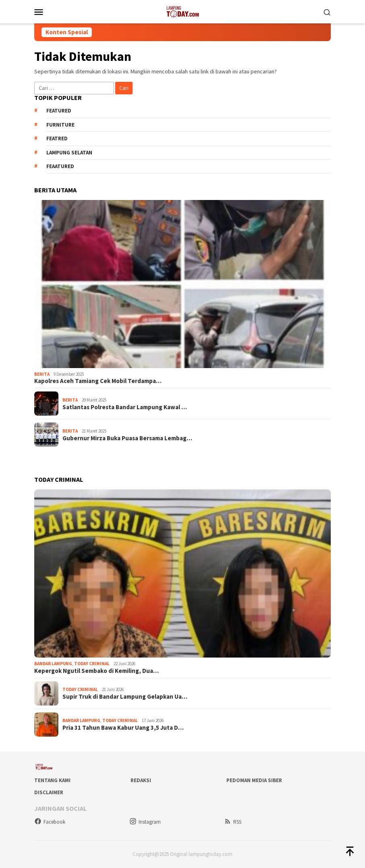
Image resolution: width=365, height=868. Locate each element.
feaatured (60, 166)
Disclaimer (49, 792)
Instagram (145, 822)
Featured (59, 111)
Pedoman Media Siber (254, 780)
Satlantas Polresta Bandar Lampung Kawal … (125, 407)
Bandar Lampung (53, 664)
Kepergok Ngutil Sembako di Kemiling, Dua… (96, 671)
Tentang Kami (52, 780)
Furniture (60, 125)
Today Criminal (92, 664)
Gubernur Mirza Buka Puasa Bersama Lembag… (127, 438)
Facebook (50, 822)
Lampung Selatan (69, 153)
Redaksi (141, 780)
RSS (233, 822)
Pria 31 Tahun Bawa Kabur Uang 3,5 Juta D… (123, 728)
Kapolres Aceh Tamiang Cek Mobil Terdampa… (98, 381)
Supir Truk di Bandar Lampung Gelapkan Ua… (125, 697)
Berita (42, 374)
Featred (57, 138)
